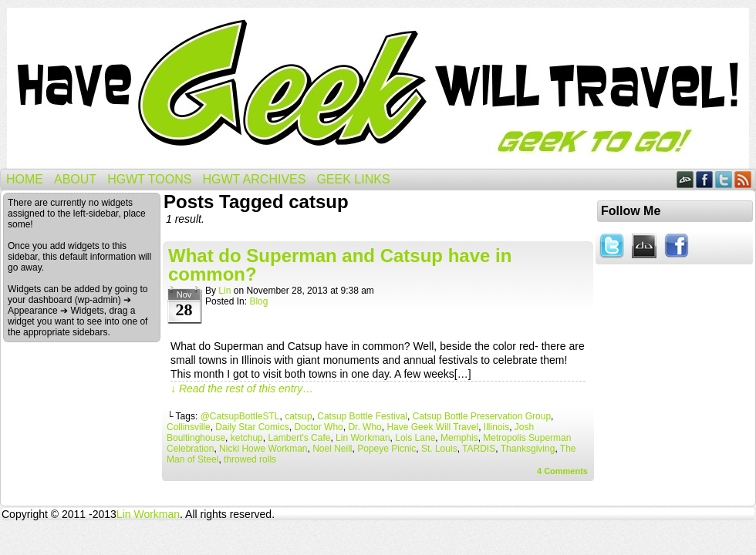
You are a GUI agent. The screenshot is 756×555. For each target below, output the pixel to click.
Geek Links (353, 179)
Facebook (705, 179)
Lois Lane (415, 438)
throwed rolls (250, 459)
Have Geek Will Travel (378, 88)
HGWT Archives (254, 179)
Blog (258, 301)
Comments (562, 471)
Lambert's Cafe (299, 438)
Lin (224, 291)
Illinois (496, 427)
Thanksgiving (528, 449)
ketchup (247, 438)
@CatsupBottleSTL (240, 416)
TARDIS (479, 449)
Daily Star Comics (252, 427)
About (75, 179)
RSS (743, 179)
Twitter (724, 179)
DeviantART (685, 179)
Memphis (459, 438)
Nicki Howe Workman (263, 449)
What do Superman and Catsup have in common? (340, 265)
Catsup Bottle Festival (362, 416)
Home (25, 179)
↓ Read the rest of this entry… (242, 388)
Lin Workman (363, 438)
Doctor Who (318, 427)
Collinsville (189, 427)
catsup (298, 416)
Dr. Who (364, 427)
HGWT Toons (149, 179)
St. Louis (439, 449)
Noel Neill (332, 449)
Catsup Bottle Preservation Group (482, 416)
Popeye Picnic (386, 449)
